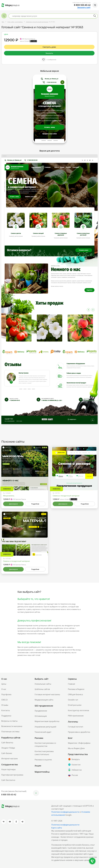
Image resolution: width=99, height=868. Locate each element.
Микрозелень (9, 496)
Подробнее (35, 504)
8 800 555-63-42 (82, 5)
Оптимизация (41, 716)
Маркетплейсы (42, 772)
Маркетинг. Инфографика (79, 743)
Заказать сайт (84, 8)
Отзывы (5, 705)
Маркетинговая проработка (47, 721)
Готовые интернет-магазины (47, 694)
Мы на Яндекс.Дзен (76, 748)
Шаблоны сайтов (42, 689)
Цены (4, 684)
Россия (73, 775)
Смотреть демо (49, 47)
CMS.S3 (4, 700)
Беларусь (74, 759)
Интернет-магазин (10, 759)
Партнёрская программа (12, 775)
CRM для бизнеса (75, 694)
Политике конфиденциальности (65, 812)
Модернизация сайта (44, 700)
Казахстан (74, 765)
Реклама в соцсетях (43, 760)
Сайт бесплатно (8, 780)
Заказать (49, 53)
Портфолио (6, 694)
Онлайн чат (73, 700)
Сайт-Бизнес (7, 753)
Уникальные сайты (43, 684)
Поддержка (6, 716)
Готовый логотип (76, 727)
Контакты (6, 710)
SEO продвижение (44, 706)
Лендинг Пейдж (8, 748)
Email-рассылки (75, 705)
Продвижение (41, 711)
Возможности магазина (12, 726)
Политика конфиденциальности (65, 825)
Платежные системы (10, 732)
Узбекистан (75, 770)
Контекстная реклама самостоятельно (44, 753)
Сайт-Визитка (7, 743)
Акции (38, 766)
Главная (71, 684)
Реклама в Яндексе (76, 689)
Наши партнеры (8, 769)
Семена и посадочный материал (66, 496)
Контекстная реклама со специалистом (45, 745)
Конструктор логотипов (78, 710)
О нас (4, 689)
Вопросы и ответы (9, 721)
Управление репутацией (45, 727)
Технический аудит (43, 732)
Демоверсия (13, 504)
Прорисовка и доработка (79, 732)
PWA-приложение (76, 716)
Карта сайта (57, 828)
